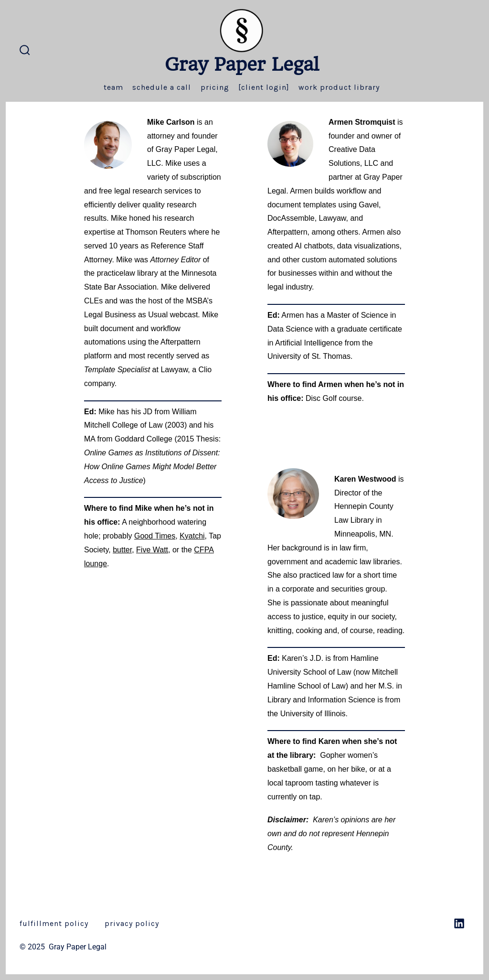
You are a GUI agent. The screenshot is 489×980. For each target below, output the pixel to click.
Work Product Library (339, 87)
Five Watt (152, 550)
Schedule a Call (162, 87)
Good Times (155, 536)
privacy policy (132, 923)
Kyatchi (192, 536)
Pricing (215, 87)
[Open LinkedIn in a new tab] (459, 923)
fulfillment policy (54, 923)
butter (122, 550)
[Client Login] (264, 87)
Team (113, 87)
